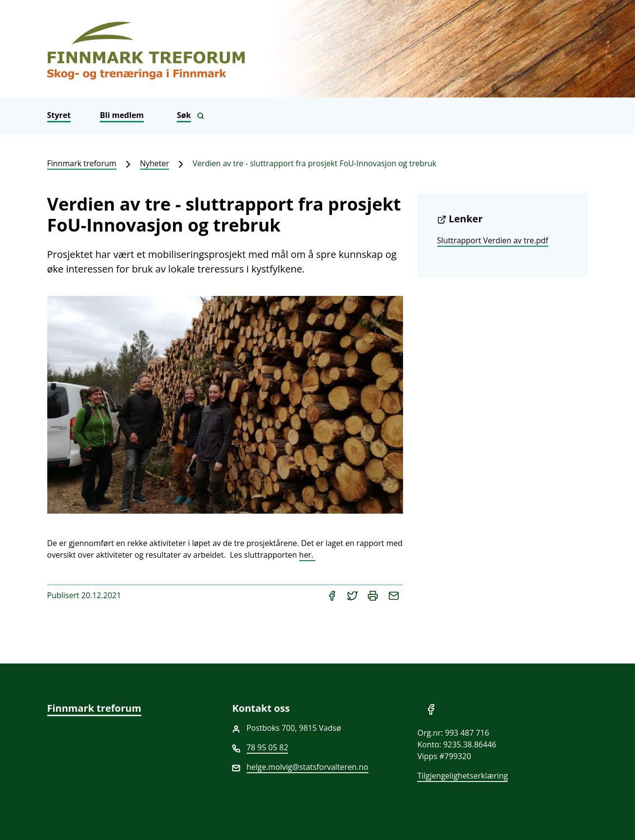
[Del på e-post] (394, 595)
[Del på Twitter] (353, 595)
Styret (59, 115)
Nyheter (154, 163)
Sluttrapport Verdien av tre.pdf (493, 240)
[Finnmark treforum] (318, 49)
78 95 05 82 (268, 747)
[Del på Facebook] (333, 595)
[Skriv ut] (374, 595)
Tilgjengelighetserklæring (462, 776)
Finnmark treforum (82, 163)
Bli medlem (122, 115)
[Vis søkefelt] (191, 116)
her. (308, 555)
